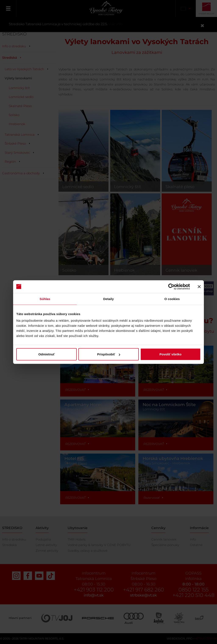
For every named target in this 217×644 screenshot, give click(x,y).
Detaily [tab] (108, 299)
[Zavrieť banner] (199, 286)
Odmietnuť (47, 354)
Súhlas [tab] (45, 299)
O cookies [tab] (172, 299)
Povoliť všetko (171, 354)
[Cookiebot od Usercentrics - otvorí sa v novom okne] (171, 286)
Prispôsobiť (109, 354)
